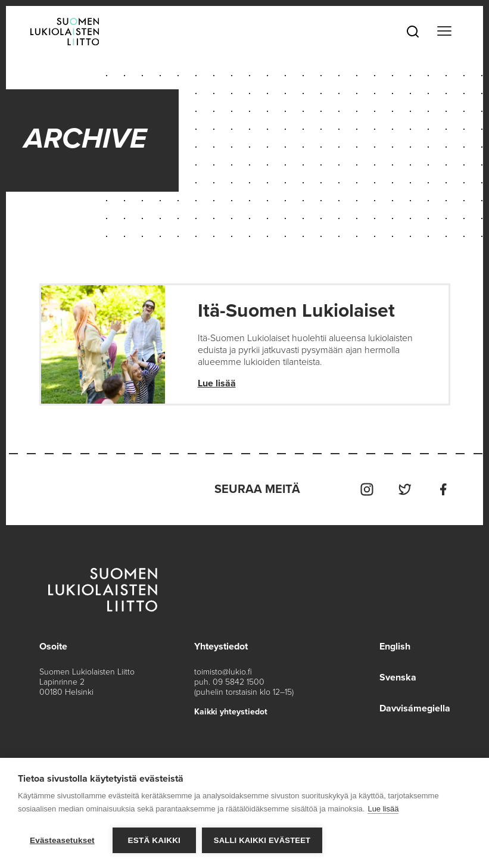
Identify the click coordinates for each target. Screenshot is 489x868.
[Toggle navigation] (444, 31)
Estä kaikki (154, 840)
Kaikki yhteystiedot (231, 712)
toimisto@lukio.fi (223, 672)
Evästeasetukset (62, 840)
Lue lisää (217, 383)
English (395, 647)
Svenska (398, 677)
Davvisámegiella (415, 708)
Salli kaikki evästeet (262, 840)
